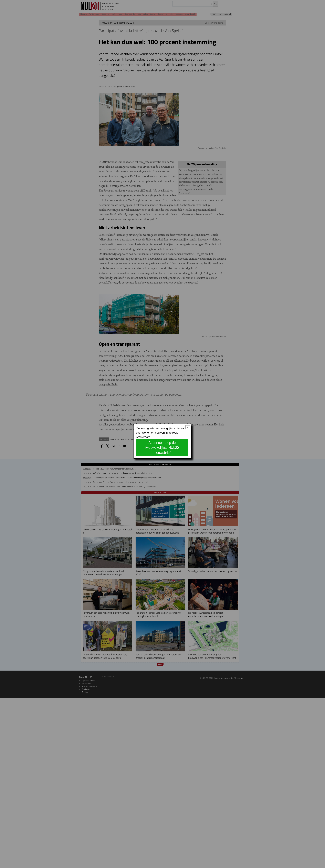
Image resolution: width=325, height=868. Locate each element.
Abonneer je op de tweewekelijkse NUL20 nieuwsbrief (162, 448)
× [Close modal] (188, 427)
